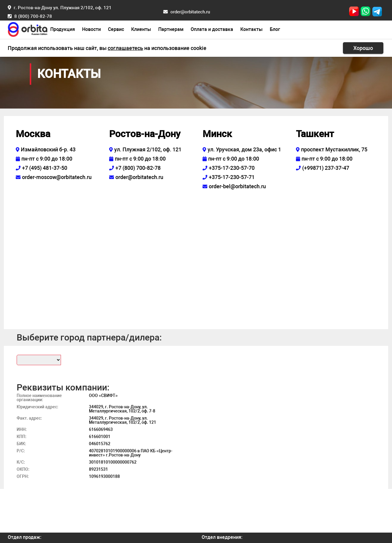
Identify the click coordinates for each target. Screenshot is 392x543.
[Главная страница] (27, 29)
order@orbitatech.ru (190, 12)
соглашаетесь (125, 48)
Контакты (251, 29)
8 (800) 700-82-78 (33, 16)
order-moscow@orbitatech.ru (57, 177)
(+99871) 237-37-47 (326, 168)
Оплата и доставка (212, 29)
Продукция (63, 29)
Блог (275, 29)
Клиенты (141, 29)
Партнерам (171, 29)
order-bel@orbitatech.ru (237, 186)
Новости (91, 29)
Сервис (116, 29)
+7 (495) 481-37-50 (45, 168)
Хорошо (363, 48)
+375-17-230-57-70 (232, 168)
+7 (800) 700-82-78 (138, 168)
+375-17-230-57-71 (232, 177)
